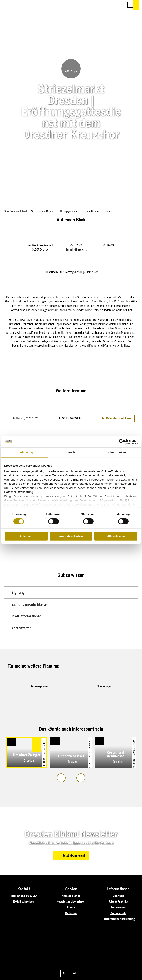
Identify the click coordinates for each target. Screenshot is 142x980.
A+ (75, 973)
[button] (105, 5)
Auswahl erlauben (71, 536)
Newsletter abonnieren (71, 902)
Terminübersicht (76, 250)
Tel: (13, 896)
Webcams (71, 913)
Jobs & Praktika (118, 902)
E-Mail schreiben (24, 902)
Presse (71, 907)
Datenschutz (118, 913)
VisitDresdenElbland (16, 211)
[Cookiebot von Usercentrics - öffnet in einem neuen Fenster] (122, 442)
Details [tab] (71, 452)
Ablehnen (26, 536)
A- (64, 973)
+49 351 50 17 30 (26, 896)
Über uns (118, 896)
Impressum (118, 907)
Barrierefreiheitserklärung (118, 919)
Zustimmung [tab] (25, 452)
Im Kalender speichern (116, 418)
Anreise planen (71, 896)
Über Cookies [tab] (117, 452)
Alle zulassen (116, 536)
